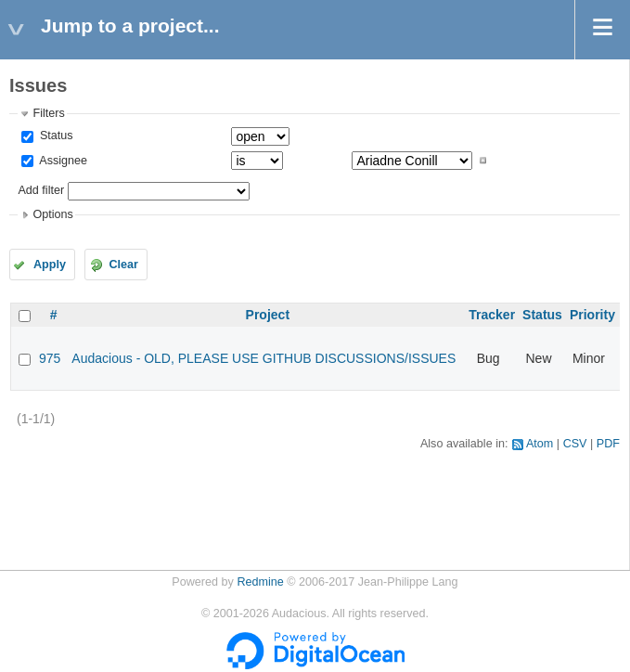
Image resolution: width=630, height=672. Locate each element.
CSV (575, 444)
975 (50, 358)
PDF (608, 444)
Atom (540, 444)
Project (268, 315)
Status (54, 136)
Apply (50, 265)
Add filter (41, 190)
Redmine (260, 582)
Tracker (492, 315)
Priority (592, 315)
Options (52, 214)
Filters (48, 113)
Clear (123, 265)
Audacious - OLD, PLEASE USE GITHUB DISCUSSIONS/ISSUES (264, 358)
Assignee (62, 161)
